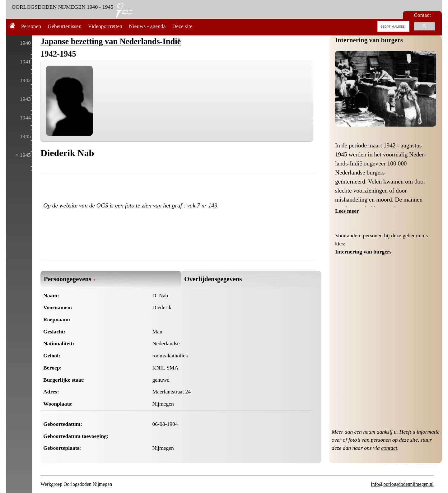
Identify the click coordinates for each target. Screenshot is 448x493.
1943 (25, 99)
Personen (31, 26)
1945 (25, 136)
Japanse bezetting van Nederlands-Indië (111, 41)
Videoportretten (105, 26)
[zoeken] (393, 26)
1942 (25, 80)
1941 (25, 62)
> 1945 (23, 155)
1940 (25, 43)
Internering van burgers (369, 40)
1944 (25, 118)
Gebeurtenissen (64, 26)
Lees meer (347, 211)
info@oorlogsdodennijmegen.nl (402, 484)
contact (389, 448)
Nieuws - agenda (147, 26)
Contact (422, 15)
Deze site (182, 26)
